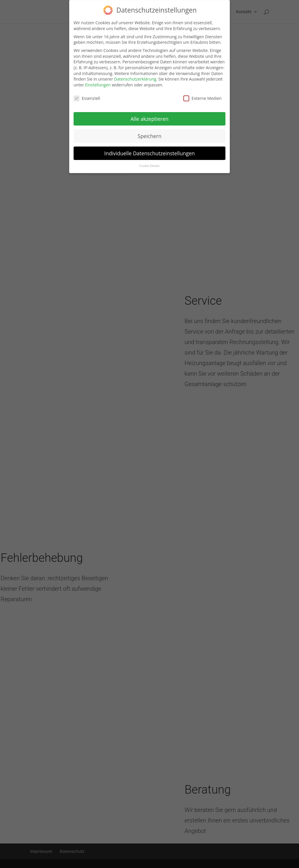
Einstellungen (98, 81)
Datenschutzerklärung (135, 75)
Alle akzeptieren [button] (149, 115)
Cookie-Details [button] (149, 162)
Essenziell (87, 95)
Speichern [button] (149, 133)
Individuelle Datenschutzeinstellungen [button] (149, 150)
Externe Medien (202, 95)
